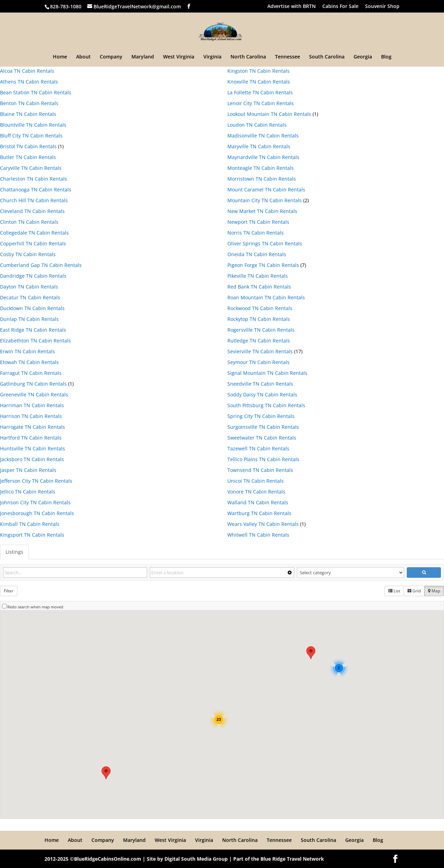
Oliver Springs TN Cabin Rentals (265, 243)
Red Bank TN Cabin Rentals (259, 287)
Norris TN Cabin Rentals (256, 233)
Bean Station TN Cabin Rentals (36, 92)
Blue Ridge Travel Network (292, 859)
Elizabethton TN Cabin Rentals (35, 341)
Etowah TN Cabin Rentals (29, 362)
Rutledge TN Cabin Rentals (259, 341)
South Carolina (327, 57)
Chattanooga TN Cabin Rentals (36, 190)
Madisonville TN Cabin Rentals (263, 136)
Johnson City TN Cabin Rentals (35, 502)
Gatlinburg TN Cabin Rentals (33, 384)
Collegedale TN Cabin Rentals (34, 233)
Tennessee (288, 57)
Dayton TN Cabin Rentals (29, 287)
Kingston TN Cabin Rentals (259, 71)
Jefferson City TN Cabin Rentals (36, 481)
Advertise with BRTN (292, 7)
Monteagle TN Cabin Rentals (261, 168)
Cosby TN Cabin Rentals (28, 254)
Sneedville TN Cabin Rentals (260, 384)
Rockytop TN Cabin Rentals (259, 319)
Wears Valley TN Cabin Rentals (263, 524)
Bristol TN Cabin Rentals (28, 146)
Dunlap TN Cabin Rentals (29, 319)
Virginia (212, 57)
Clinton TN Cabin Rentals (29, 222)
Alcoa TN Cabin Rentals (27, 71)
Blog (386, 57)
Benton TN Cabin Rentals (29, 103)
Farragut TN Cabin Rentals (31, 373)
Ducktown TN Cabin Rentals (32, 308)
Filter (9, 591)
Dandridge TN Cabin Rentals (33, 276)
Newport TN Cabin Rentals (258, 222)
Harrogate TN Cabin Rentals (33, 427)
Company (111, 57)
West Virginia (179, 57)
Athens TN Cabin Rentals (29, 82)
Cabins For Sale (340, 7)
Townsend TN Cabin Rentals (260, 470)
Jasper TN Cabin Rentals (28, 470)
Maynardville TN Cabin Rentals (263, 157)
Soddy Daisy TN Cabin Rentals (262, 394)
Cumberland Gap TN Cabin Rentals (41, 265)
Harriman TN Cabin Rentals (32, 405)
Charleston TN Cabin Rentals (34, 179)
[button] (311, 653)
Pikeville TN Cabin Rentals (258, 276)
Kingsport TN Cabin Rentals (32, 535)
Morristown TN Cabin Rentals (262, 179)
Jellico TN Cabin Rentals (28, 492)
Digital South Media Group (196, 859)
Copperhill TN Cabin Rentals (33, 243)
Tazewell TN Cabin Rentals (258, 448)
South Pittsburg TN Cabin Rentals (266, 405)
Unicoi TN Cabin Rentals (256, 481)
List (394, 591)
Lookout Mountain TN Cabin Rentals (269, 114)
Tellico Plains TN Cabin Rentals (263, 459)
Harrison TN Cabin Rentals (31, 416)
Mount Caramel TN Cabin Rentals (266, 190)
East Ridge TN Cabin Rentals (33, 330)
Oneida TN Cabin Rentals (257, 254)
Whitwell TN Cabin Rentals (258, 535)
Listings (14, 552)
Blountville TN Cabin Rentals (33, 125)
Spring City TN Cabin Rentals (261, 416)
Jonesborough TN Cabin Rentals (37, 513)
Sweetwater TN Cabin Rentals (262, 438)
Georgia (363, 57)
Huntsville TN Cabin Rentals (33, 448)
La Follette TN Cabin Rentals (260, 92)
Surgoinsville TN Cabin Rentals (263, 427)
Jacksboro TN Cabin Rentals (32, 459)
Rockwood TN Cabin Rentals (260, 308)
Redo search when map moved (35, 607)
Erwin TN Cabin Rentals (27, 351)
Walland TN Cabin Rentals (258, 502)
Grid (414, 591)
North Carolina (248, 57)
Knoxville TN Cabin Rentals (259, 82)
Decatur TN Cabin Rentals (30, 297)
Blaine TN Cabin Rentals (28, 114)
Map (434, 591)
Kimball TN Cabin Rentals (30, 524)
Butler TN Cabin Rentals (28, 157)
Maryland (143, 57)
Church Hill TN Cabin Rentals (34, 200)
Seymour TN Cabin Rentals (259, 362)
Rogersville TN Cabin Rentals (261, 330)
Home (60, 57)
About (83, 57)
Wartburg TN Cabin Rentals (259, 513)
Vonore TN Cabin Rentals (256, 492)
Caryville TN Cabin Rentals (31, 168)
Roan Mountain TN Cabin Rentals (266, 297)
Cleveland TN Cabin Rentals (32, 211)
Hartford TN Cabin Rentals (31, 438)
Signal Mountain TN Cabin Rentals (267, 373)
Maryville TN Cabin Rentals (259, 146)
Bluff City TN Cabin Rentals (31, 136)
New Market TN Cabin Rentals (262, 211)
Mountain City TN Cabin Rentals (265, 200)
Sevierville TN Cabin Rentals (260, 351)
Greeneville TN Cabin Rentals (34, 394)
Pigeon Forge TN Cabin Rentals (263, 265)
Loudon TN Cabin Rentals (257, 125)
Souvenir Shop (382, 7)
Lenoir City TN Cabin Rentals (261, 103)
